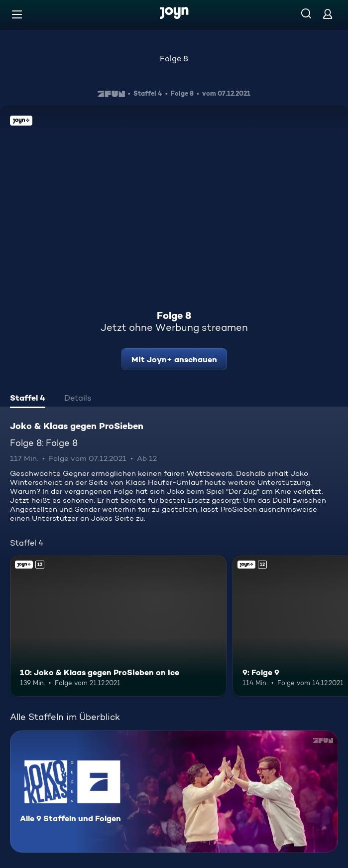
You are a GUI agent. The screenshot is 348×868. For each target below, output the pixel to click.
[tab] (28, 399)
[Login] (328, 14)
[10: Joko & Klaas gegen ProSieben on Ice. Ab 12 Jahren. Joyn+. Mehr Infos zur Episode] (118, 626)
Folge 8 (174, 59)
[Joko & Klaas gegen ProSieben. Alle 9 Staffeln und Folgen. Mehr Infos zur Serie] (174, 792)
